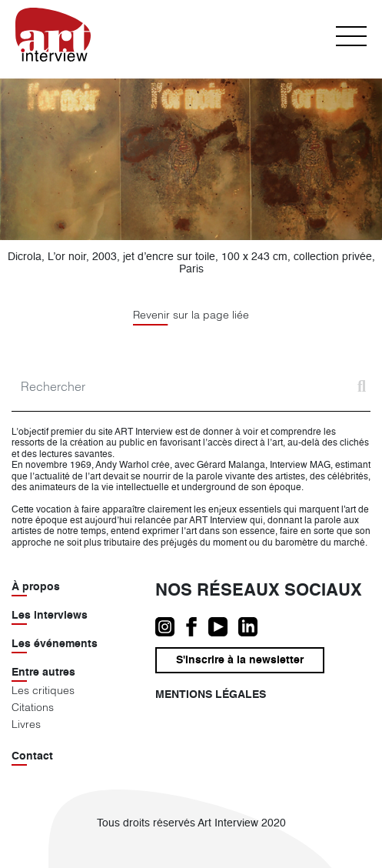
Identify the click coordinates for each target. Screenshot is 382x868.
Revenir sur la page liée (191, 315)
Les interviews (50, 616)
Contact (32, 756)
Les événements (55, 644)
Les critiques (43, 690)
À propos (36, 587)
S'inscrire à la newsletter (240, 660)
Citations (33, 707)
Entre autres (43, 673)
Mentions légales (211, 695)
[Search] (191, 387)
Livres (26, 724)
